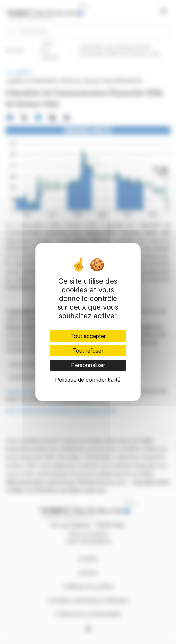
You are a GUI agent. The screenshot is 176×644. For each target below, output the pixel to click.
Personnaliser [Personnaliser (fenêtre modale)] (88, 365)
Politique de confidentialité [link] (88, 380)
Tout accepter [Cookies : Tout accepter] (88, 336)
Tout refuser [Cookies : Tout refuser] (88, 351)
